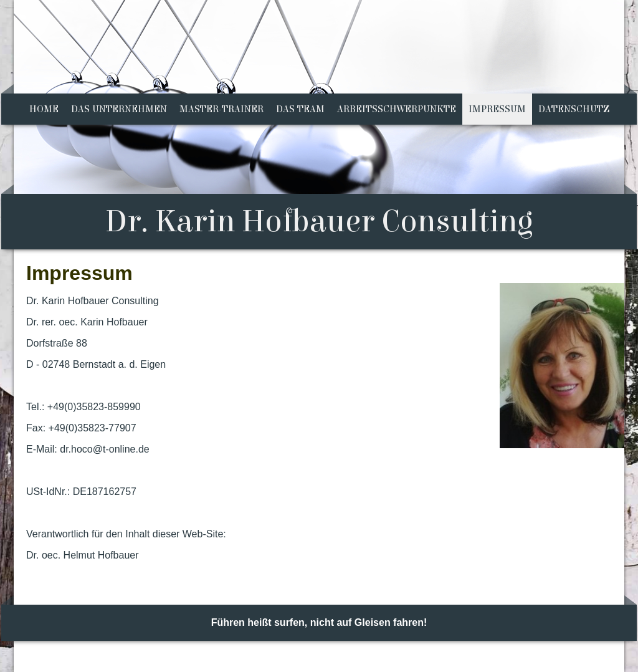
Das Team (300, 109)
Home (44, 109)
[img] (319, 125)
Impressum (497, 109)
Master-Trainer (221, 109)
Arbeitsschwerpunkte (397, 109)
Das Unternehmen (119, 109)
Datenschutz (574, 109)
